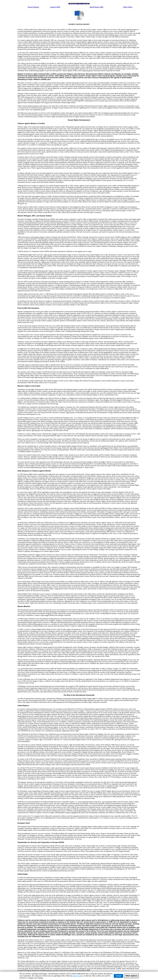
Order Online (128, 7)
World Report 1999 (96, 7)
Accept (118, 976)
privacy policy (78, 976)
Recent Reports (34, 7)
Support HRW (55, 7)
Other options (131, 976)
